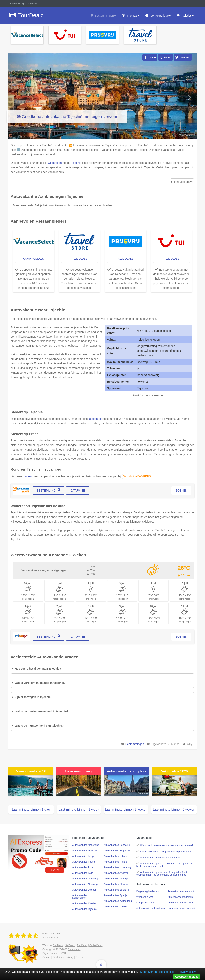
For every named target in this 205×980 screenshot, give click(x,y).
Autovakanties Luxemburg (118, 867)
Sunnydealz (74, 949)
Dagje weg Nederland (148, 891)
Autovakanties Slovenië (116, 884)
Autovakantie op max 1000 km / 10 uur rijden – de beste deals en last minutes (165, 865)
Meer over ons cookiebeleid (157, 972)
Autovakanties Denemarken (80, 897)
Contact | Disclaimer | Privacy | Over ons (64, 957)
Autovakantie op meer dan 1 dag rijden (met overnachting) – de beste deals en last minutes (162, 874)
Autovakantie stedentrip (180, 897)
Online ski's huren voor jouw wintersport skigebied (167, 852)
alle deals (79, 259)
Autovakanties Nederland (86, 845)
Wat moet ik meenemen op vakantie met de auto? (167, 845)
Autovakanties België (83, 856)
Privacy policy (187, 972)
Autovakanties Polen (83, 867)
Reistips (188, 16)
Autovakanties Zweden (84, 890)
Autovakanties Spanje (115, 895)
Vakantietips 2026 (174, 771)
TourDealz (82, 945)
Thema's (133, 16)
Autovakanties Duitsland (85, 851)
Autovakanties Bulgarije (116, 890)
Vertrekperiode (160, 16)
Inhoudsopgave (184, 182)
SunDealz (58, 945)
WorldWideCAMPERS (137, 476)
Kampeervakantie (146, 903)
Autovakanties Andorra (116, 873)
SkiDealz (70, 945)
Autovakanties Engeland (117, 851)
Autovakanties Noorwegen (86, 884)
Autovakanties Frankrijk (85, 862)
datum (75, 491)
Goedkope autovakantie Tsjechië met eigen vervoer (70, 116)
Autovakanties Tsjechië (84, 909)
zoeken (181, 491)
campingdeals (34, 259)
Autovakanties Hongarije (117, 845)
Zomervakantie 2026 (31, 771)
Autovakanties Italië (83, 873)
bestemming (46, 491)
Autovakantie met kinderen (151, 908)
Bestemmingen (105, 16)
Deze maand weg (78, 771)
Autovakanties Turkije (115, 907)
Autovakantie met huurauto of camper (160, 858)
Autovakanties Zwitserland (118, 901)
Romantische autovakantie (182, 908)
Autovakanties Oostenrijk (86, 879)
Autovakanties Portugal (116, 879)
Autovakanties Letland (116, 856)
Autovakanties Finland (116, 862)
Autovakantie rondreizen (180, 903)
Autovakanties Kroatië (84, 903)
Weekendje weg (145, 897)
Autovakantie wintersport (181, 891)
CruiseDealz (96, 945)
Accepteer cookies (187, 977)
